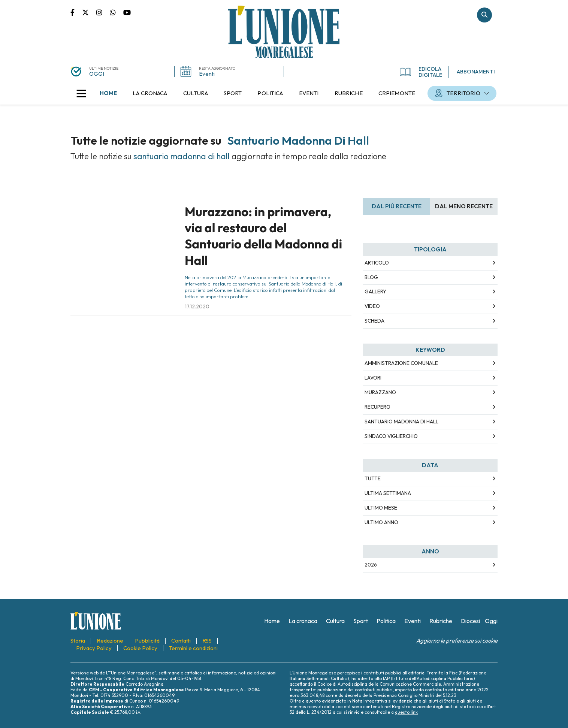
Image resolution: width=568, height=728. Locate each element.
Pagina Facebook (76, 12)
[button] (81, 93)
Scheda (374, 321)
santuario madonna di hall (401, 422)
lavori (373, 378)
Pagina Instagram (103, 12)
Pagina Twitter (89, 12)
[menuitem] (108, 93)
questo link (406, 712)
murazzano (380, 392)
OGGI (97, 74)
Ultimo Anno (381, 522)
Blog (371, 277)
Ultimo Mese (381, 508)
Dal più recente (397, 206)
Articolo (377, 263)
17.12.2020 (197, 306)
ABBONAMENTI (476, 72)
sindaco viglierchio (391, 436)
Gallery (375, 291)
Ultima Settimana (388, 493)
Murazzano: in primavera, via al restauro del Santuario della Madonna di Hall (263, 236)
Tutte (373, 478)
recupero (377, 407)
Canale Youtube (127, 12)
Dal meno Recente (464, 206)
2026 (371, 565)
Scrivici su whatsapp (117, 12)
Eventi (207, 74)
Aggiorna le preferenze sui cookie (457, 641)
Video (372, 306)
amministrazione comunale (401, 363)
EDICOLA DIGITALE (421, 72)
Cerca (484, 15)
